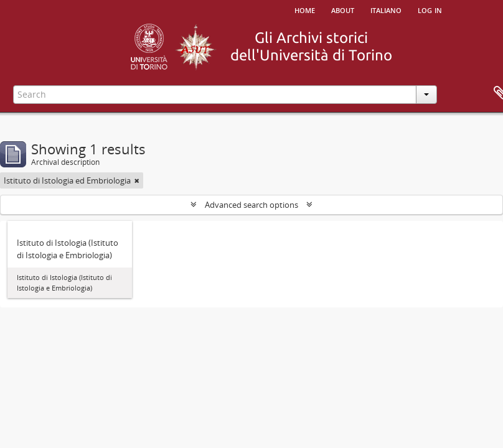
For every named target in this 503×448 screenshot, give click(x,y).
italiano (386, 9)
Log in (430, 9)
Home (305, 9)
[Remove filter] (137, 180)
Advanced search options (251, 205)
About (343, 9)
